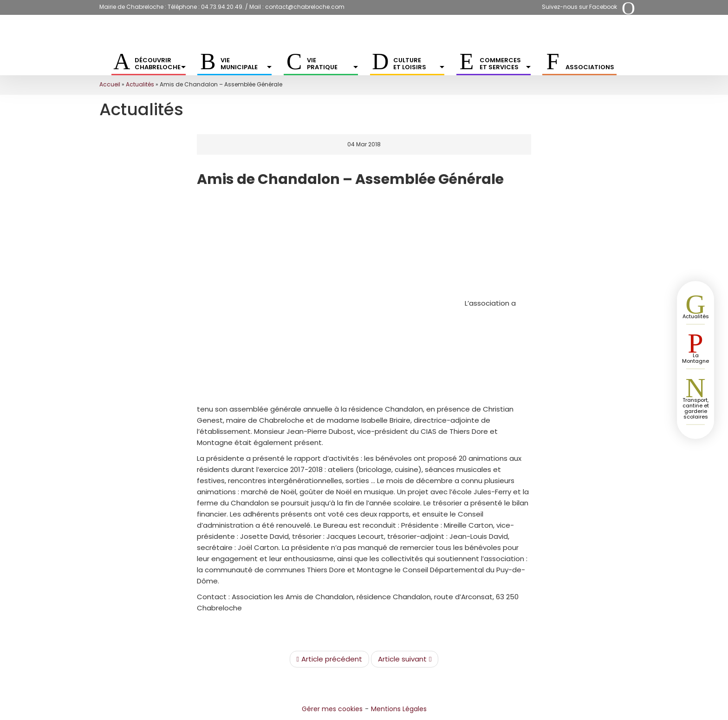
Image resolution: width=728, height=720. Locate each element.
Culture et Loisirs (419, 64)
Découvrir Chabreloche (160, 64)
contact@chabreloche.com (305, 7)
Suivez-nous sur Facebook (579, 7)
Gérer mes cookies (332, 709)
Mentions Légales (399, 709)
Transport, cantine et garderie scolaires (696, 408)
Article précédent (329, 659)
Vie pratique (332, 64)
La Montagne (695, 358)
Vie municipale (246, 64)
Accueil (110, 84)
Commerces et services (505, 64)
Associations (590, 67)
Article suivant (405, 659)
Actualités (140, 84)
